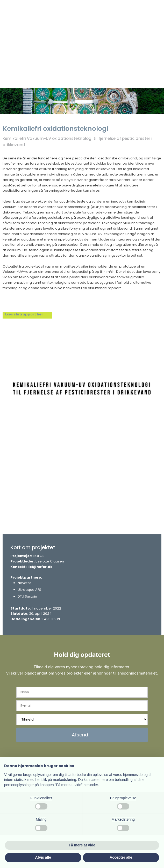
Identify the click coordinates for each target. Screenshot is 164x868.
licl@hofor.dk (40, 567)
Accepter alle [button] (121, 857)
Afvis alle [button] (43, 857)
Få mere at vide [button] (82, 845)
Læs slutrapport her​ (24, 314)
